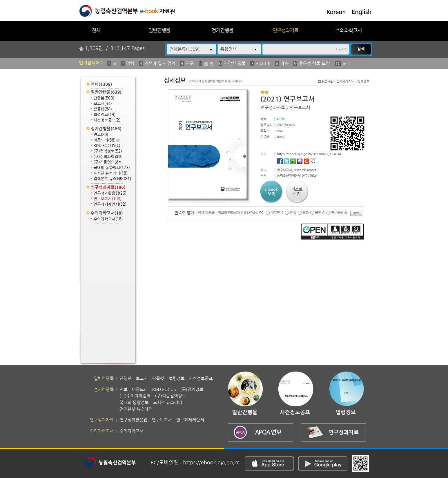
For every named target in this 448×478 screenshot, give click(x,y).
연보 (101, 135)
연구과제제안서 (110, 204)
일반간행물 (159, 30)
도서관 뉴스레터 (111, 173)
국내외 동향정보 (112, 168)
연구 (190, 63)
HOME (328, 82)
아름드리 (107, 140)
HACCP (263, 63)
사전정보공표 (107, 120)
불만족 (320, 213)
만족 (293, 213)
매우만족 (277, 213)
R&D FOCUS (107, 146)
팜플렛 (103, 109)
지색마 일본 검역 (160, 63)
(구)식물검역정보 (108, 162)
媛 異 (209, 64)
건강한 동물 (235, 63)
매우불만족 (339, 213)
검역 (130, 63)
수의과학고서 (349, 30)
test (346, 63)
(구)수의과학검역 (108, 157)
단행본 (104, 98)
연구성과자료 (286, 30)
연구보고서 (108, 199)
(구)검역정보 (108, 151)
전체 (96, 30)
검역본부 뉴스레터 (113, 179)
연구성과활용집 (110, 193)
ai (114, 63)
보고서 (103, 104)
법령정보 (105, 115)
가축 (284, 63)
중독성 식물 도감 (314, 63)
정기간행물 (223, 30)
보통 (306, 213)
